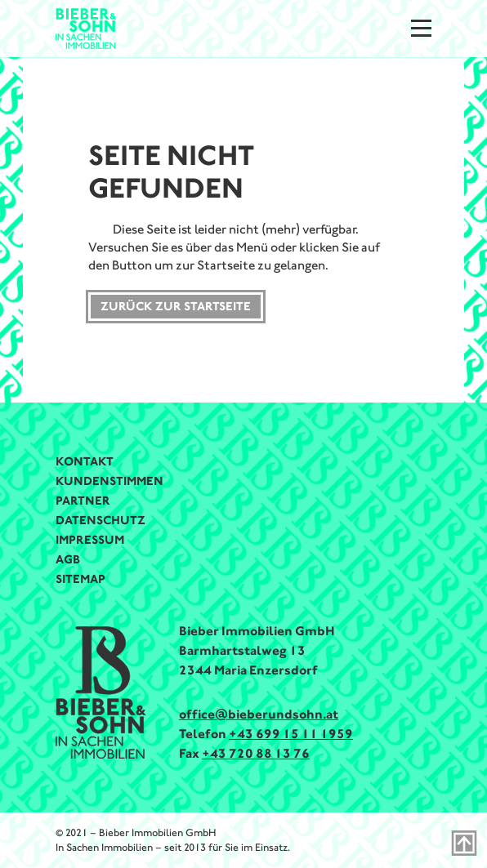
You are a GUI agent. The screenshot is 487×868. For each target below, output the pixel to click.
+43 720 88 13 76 (256, 753)
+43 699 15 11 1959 (291, 734)
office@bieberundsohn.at (259, 714)
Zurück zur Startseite (176, 306)
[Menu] (421, 28)
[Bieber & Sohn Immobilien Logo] (86, 27)
